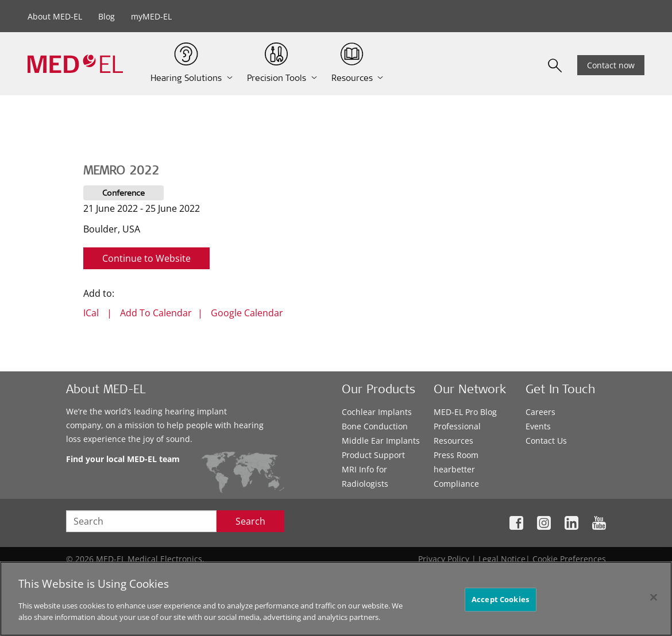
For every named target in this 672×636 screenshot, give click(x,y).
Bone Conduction (375, 426)
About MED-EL (55, 16)
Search (250, 521)
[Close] (654, 601)
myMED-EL (151, 16)
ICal (91, 313)
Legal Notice (502, 559)
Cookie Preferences (569, 559)
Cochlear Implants (377, 412)
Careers (540, 412)
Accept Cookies (500, 603)
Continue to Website (146, 258)
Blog (107, 16)
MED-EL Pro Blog (465, 412)
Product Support (373, 455)
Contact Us (546, 441)
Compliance (456, 484)
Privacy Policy (444, 559)
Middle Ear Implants (381, 441)
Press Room (456, 455)
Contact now (611, 65)
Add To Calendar (156, 313)
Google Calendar (247, 313)
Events (538, 426)
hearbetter (454, 469)
